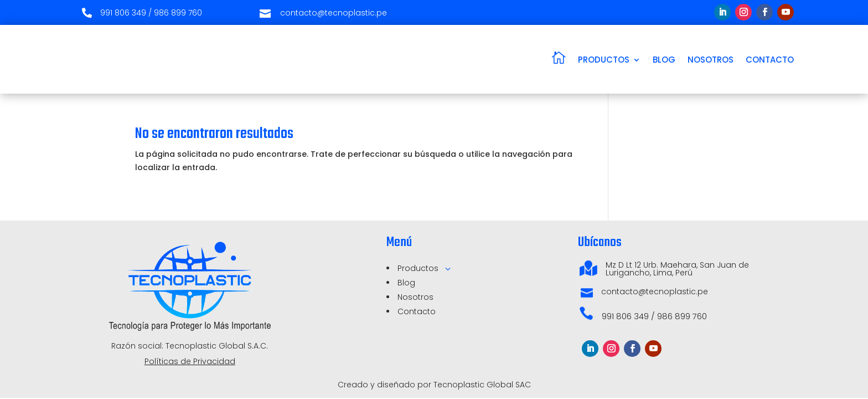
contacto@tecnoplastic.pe (655, 291)
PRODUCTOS (604, 60)
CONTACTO (770, 60)
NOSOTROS (711, 60)
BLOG (664, 60)
